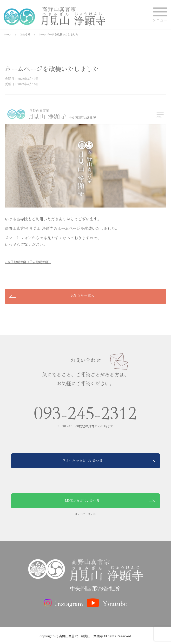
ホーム (8, 34)
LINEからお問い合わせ (82, 500)
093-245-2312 (85, 412)
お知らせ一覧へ (82, 295)
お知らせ (25, 34)
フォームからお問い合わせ (82, 460)
